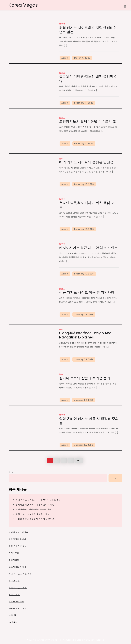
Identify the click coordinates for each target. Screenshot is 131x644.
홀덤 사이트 (14, 595)
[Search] (115, 478)
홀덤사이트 (14, 560)
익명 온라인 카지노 (18, 546)
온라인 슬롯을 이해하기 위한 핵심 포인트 (88, 205)
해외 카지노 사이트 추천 (20, 574)
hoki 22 (12, 615)
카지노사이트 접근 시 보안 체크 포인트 (88, 248)
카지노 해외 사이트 (18, 608)
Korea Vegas (23, 5)
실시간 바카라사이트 (18, 532)
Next (79, 461)
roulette (13, 622)
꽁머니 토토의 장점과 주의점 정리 (85, 378)
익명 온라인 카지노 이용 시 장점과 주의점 (89, 421)
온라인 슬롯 (14, 581)
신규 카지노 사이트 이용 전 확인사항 (87, 292)
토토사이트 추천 (16, 601)
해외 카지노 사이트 (18, 588)
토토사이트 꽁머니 (17, 539)
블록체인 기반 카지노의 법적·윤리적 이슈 (88, 79)
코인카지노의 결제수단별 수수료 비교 (88, 121)
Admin (65, 58)
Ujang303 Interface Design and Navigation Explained (85, 335)
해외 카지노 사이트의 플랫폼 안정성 (86, 162)
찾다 (11, 472)
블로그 (62, 24)
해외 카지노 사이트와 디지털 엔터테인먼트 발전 (88, 30)
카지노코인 (14, 553)
